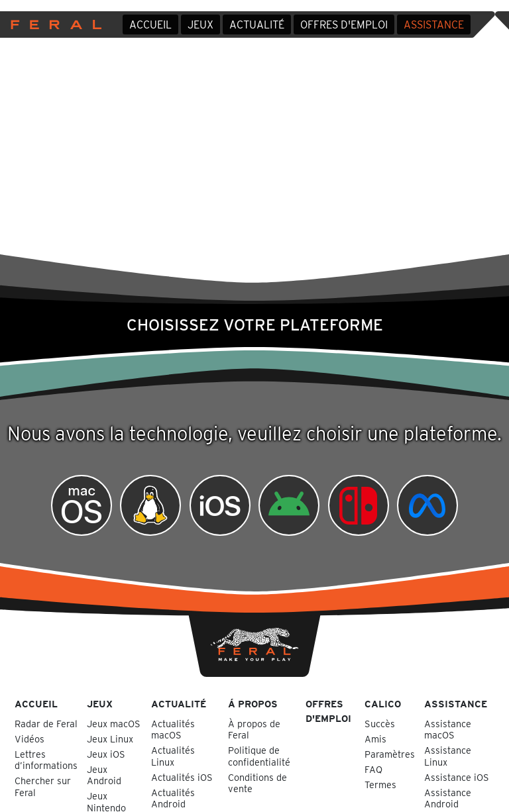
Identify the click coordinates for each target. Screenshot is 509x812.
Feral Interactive (53, 25)
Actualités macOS (173, 729)
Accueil (150, 25)
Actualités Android (173, 798)
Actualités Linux (173, 756)
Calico (383, 704)
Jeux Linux (110, 739)
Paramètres (390, 754)
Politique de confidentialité (259, 756)
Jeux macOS (114, 724)
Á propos (253, 704)
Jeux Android (104, 775)
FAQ (373, 769)
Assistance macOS (448, 729)
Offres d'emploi (344, 25)
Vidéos (29, 739)
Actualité (257, 25)
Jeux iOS (106, 754)
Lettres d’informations (46, 760)
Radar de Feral (46, 724)
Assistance (434, 25)
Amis (375, 739)
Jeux (200, 25)
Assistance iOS (457, 777)
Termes (380, 785)
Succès (380, 724)
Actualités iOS (182, 777)
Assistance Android (448, 798)
